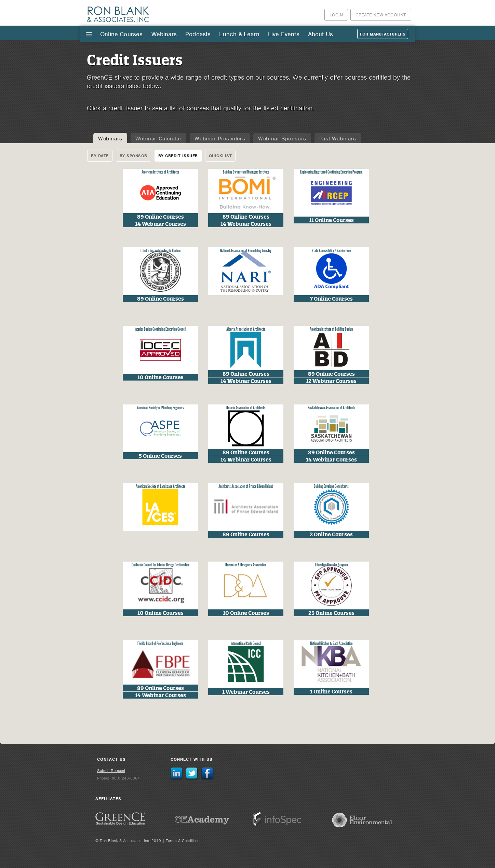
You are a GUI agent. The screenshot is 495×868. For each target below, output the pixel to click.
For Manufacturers (383, 34)
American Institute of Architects (160, 172)
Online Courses (122, 34)
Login (336, 15)
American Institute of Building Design (331, 329)
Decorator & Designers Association (246, 565)
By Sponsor (133, 156)
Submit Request (111, 771)
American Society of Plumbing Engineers (160, 408)
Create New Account (381, 15)
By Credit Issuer (178, 156)
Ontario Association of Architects (246, 408)
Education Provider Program (331, 565)
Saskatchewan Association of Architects (331, 408)
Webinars (164, 34)
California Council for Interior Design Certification (160, 565)
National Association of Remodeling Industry (246, 251)
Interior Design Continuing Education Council (160, 329)
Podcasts (198, 34)
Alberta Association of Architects (246, 329)
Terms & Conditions (183, 841)
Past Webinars (338, 139)
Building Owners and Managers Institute (246, 172)
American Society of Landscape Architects (160, 487)
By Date (100, 156)
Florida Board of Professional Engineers (160, 644)
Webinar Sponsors (282, 139)
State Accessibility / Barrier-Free (331, 251)
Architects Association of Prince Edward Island (246, 487)
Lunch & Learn (239, 34)
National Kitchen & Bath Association (331, 644)
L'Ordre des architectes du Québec (160, 251)
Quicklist (220, 156)
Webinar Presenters (220, 139)
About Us (320, 34)
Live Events (284, 34)
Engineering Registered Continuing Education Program (331, 172)
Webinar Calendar (159, 139)
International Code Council (246, 644)
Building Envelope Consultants (331, 487)
